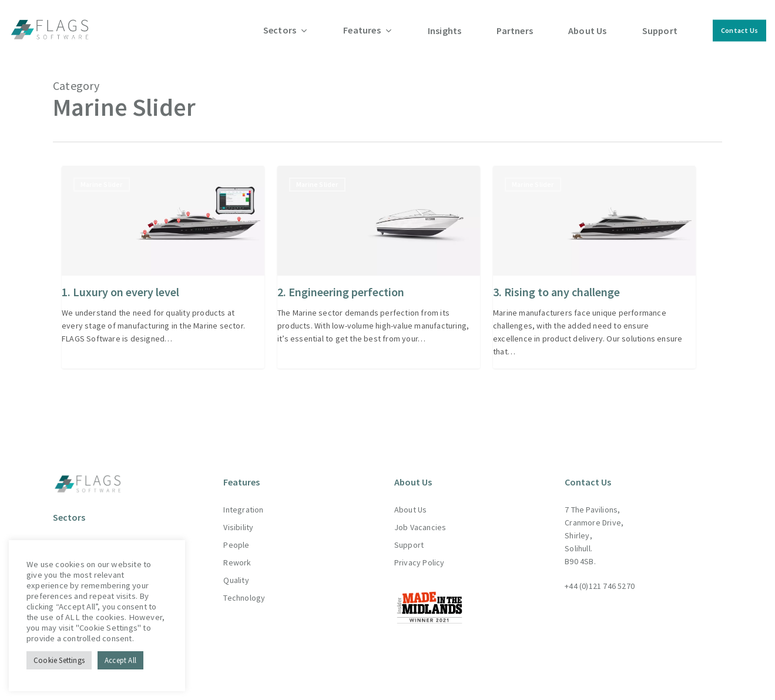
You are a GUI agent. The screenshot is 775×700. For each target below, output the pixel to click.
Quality (236, 570)
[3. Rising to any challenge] (594, 267)
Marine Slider (102, 184)
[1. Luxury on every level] (163, 267)
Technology (244, 588)
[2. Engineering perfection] (379, 267)
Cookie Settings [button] (59, 660)
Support (409, 535)
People (236, 535)
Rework (237, 552)
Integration (243, 500)
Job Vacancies (420, 517)
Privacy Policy (420, 552)
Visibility (238, 517)
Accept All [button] (120, 660)
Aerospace (73, 534)
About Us (411, 500)
